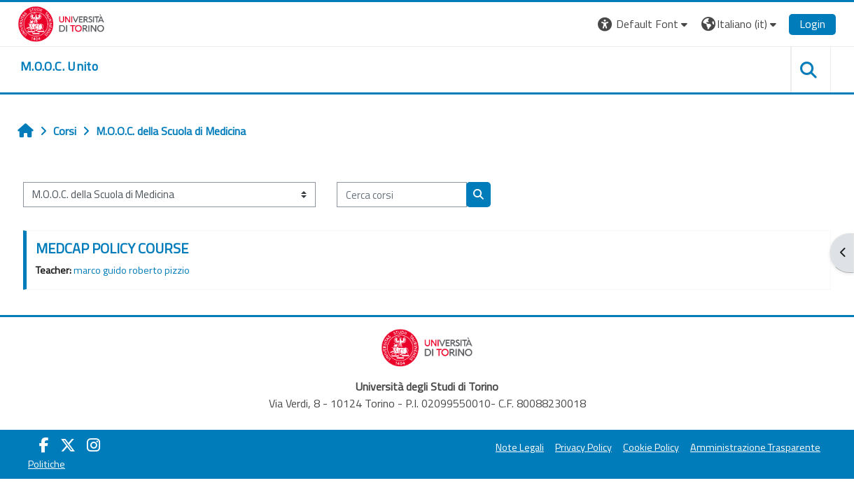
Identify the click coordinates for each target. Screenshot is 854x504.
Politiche (47, 464)
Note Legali (520, 447)
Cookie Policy (651, 447)
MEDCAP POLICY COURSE (112, 248)
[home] (59, 66)
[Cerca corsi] (402, 195)
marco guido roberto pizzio (132, 270)
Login (812, 24)
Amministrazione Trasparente (755, 447)
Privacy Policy (583, 447)
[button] (644, 24)
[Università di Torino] (61, 22)
